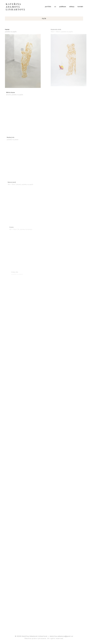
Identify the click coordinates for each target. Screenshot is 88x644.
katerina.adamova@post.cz (62, 636)
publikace (63, 7)
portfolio (48, 7)
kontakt (80, 7)
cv (55, 7)
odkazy (72, 7)
